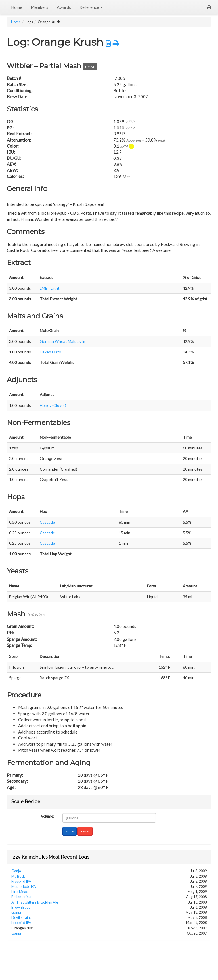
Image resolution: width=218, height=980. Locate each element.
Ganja (16, 871)
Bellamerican (22, 897)
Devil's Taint (21, 917)
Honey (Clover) (53, 405)
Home (17, 7)
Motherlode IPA (24, 886)
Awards (64, 7)
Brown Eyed (21, 907)
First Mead (20, 892)
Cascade (47, 522)
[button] (209, 7)
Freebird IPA (21, 881)
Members (39, 7)
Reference (91, 7)
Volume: (47, 816)
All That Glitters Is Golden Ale (35, 902)
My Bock (18, 876)
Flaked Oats (50, 352)
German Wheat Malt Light (63, 341)
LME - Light (50, 288)
